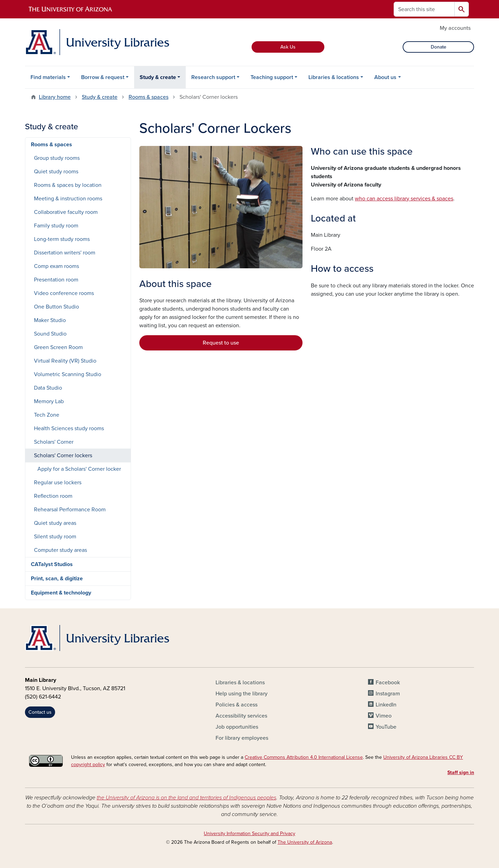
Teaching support (272, 77)
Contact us (40, 712)
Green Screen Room (58, 347)
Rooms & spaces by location (68, 185)
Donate (439, 47)
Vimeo (384, 716)
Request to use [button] (221, 343)
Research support (213, 77)
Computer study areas (60, 550)
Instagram (388, 694)
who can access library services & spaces (404, 199)
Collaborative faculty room (66, 212)
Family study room (56, 226)
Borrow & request (103, 77)
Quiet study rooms (56, 172)
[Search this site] (424, 9)
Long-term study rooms (62, 239)
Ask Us (288, 47)
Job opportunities (237, 727)
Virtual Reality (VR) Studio (65, 361)
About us (385, 77)
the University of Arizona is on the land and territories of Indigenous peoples (186, 798)
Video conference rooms (64, 293)
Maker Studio (50, 320)
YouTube (386, 727)
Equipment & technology (61, 593)
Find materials (48, 77)
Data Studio (48, 388)
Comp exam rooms (56, 266)
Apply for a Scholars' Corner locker (79, 469)
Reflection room (53, 496)
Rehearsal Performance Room (70, 510)
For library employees (242, 738)
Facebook (388, 683)
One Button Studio (56, 307)
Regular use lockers (58, 483)
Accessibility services (241, 716)
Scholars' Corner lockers (63, 455)
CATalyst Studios (52, 564)
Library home (55, 97)
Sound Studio (50, 334)
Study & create (158, 77)
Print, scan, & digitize (57, 579)
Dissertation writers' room (65, 253)
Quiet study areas (55, 523)
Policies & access (237, 705)
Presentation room (56, 280)
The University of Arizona (305, 842)
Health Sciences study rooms (69, 428)
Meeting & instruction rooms (68, 199)
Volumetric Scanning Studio (68, 374)
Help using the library (242, 694)
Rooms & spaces (148, 97)
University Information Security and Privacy (249, 834)
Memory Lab (49, 401)
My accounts (455, 28)
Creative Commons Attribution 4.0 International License (304, 757)
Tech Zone (47, 415)
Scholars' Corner (54, 442)
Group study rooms (57, 158)
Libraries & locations (334, 77)
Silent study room (55, 537)
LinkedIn (386, 705)
